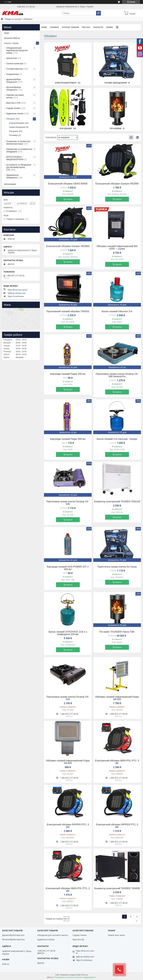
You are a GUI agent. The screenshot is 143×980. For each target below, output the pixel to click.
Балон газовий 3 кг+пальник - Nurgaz (117, 439)
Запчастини (12, 58)
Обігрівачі (11, 119)
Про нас (86, 27)
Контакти (98, 27)
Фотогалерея (10, 184)
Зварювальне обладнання (12, 176)
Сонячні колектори (15, 64)
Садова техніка (13, 108)
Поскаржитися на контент (64, 977)
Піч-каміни (116, 128)
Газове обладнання (116, 83)
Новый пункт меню (116, 935)
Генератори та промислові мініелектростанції (18, 143)
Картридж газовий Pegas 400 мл (68, 374)
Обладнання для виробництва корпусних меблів (17, 50)
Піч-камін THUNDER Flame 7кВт (117, 632)
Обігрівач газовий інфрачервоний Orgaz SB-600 (68, 762)
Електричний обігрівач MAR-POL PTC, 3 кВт (117, 762)
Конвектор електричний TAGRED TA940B (117, 888)
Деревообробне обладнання (13, 81)
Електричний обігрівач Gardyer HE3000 (68, 246)
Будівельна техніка (15, 113)
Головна (54, 27)
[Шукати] (98, 13)
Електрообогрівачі (66, 83)
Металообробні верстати (13, 940)
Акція (44, 27)
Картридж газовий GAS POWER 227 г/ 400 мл (68, 568)
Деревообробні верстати (13, 935)
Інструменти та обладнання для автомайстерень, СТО (19, 167)
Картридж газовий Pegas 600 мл (68, 439)
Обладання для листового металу (53, 935)
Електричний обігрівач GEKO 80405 (68, 184)
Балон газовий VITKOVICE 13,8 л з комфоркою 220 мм (68, 633)
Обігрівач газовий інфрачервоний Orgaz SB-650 (117, 698)
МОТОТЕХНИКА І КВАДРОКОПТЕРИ (15, 158)
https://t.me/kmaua (16, 296)
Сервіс (110, 27)
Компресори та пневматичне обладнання (19, 150)
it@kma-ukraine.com (17, 293)
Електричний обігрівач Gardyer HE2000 (117, 184)
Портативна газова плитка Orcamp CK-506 (68, 503)
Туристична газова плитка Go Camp (117, 567)
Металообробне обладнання (14, 89)
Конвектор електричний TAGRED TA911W (117, 502)
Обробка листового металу (15, 96)
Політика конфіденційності (86, 977)
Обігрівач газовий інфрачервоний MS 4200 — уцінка (117, 248)
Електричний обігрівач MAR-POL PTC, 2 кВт (68, 890)
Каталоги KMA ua (12, 38)
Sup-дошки (66, 128)
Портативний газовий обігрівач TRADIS (68, 311)
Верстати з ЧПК (13, 103)
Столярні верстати (15, 69)
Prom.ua (85, 975)
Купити (69, 199)
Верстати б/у (78, 940)
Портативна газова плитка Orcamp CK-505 (68, 698)
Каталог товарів (70, 27)
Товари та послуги (13, 19)
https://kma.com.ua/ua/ (18, 290)
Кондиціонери (13, 74)
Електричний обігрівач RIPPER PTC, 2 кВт (117, 826)
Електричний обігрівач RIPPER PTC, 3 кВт (68, 826)
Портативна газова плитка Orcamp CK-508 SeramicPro (117, 375)
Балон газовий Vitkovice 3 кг (117, 311)
